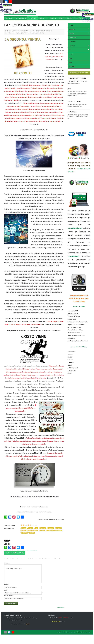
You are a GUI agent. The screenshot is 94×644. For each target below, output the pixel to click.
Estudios (33, 18)
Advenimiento (58, 530)
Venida (24, 528)
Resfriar (43, 530)
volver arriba (61, 608)
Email (24, 33)
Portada (9, 18)
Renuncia (59, 528)
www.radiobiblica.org (75, 228)
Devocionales (47, 31)
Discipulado (73, 42)
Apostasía (43, 528)
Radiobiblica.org (74, 256)
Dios (69, 89)
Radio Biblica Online (21, 624)
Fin (37, 528)
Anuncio (32, 533)
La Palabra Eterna (74, 101)
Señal (24, 530)
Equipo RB (80, 18)
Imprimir (18, 33)
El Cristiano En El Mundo (77, 78)
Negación (51, 528)
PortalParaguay (71, 632)
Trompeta (25, 533)
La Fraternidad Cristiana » (31, 550)
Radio (42, 18)
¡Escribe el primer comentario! (35, 33)
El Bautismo (72, 112)
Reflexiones (21, 18)
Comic (62, 18)
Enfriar (36, 530)
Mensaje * (7, 563)
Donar (70, 18)
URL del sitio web (9, 596)
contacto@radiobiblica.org (31, 618)
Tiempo (31, 528)
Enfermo (50, 530)
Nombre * (6, 584)
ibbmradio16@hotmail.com (18, 618)
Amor (30, 530)
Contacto (52, 18)
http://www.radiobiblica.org (18, 620)
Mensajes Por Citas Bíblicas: (79, 347)
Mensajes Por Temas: (79, 306)
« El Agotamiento (20, 550)
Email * (6, 590)
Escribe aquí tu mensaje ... (23, 574)
